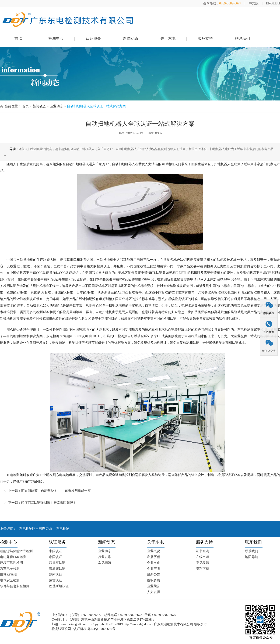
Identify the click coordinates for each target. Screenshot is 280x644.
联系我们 (243, 38)
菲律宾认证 (57, 563)
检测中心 (56, 38)
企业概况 (154, 551)
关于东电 (168, 38)
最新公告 (154, 574)
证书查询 (203, 551)
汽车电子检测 (10, 569)
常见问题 (105, 563)
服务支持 (205, 38)
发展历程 (154, 557)
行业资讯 (105, 557)
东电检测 (63, 529)
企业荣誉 (154, 586)
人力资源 (154, 592)
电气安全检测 (10, 580)
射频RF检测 (9, 574)
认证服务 (93, 38)
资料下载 (203, 569)
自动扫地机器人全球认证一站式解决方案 (96, 106)
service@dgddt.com (74, 624)
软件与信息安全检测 (15, 586)
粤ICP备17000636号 (101, 629)
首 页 (19, 38)
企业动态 (56, 106)
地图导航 (252, 557)
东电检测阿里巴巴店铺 (35, 529)
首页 (25, 106)
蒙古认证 (56, 580)
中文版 (254, 3)
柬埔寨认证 (57, 569)
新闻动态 (131, 38)
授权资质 (154, 580)
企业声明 (154, 569)
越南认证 (56, 574)
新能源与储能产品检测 (16, 551)
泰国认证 (56, 557)
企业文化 (154, 563)
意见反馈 (203, 563)
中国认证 (56, 551)
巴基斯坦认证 (59, 586)
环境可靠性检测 (11, 563)
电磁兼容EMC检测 (13, 557)
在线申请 (203, 557)
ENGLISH (273, 3)
